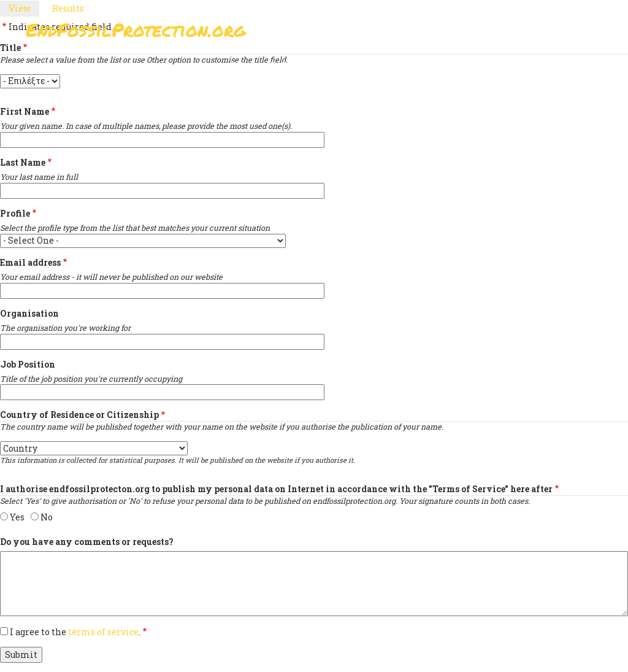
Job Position (28, 364)
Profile (15, 213)
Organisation (29, 313)
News (462, 65)
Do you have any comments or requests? (87, 542)
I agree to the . (75, 632)
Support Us (401, 65)
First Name (25, 111)
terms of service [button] (103, 632)
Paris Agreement (312, 65)
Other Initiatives (536, 65)
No (47, 517)
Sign (240, 65)
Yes (17, 517)
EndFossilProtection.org (136, 30)
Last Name (23, 162)
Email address (30, 262)
